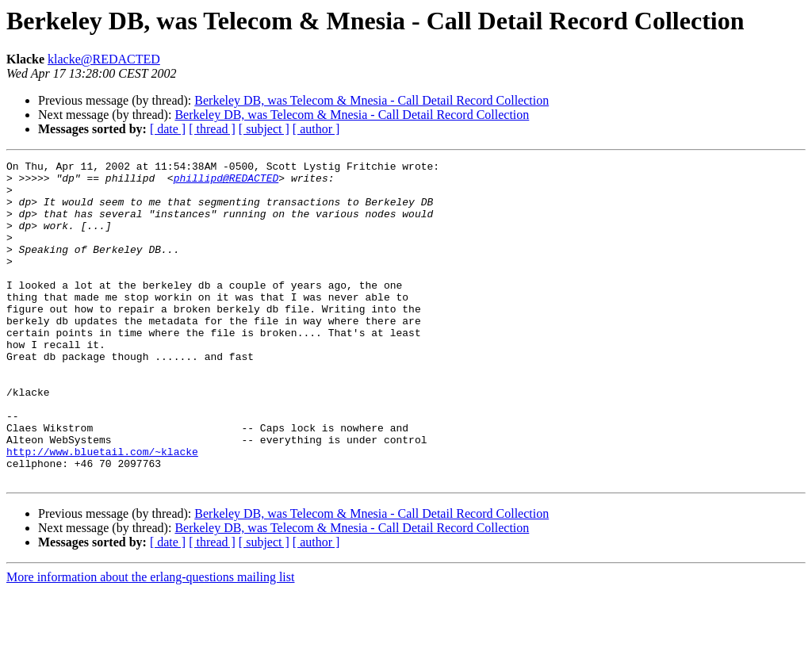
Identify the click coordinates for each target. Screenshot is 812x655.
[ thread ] (212, 129)
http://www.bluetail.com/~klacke (102, 511)
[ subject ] (264, 129)
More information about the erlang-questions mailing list (150, 641)
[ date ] (168, 129)
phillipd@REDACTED (226, 182)
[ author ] (316, 129)
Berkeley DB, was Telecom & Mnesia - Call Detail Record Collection (372, 100)
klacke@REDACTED (104, 59)
